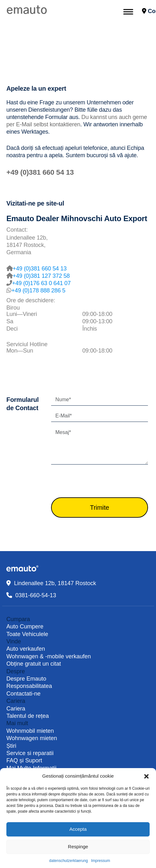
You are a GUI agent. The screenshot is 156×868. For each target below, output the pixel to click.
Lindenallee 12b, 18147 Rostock (55, 583)
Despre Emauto (26, 679)
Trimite (100, 507)
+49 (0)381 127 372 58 (41, 276)
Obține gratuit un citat (34, 664)
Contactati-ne (23, 694)
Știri (11, 746)
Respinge (78, 847)
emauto (27, 10)
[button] (146, 776)
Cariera (16, 709)
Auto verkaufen (26, 649)
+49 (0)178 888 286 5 (38, 290)
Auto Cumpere (25, 626)
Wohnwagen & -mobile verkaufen (49, 656)
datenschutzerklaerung (68, 861)
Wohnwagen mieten (32, 738)
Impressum (101, 861)
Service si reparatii (30, 753)
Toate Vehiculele (27, 634)
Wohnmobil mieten (30, 731)
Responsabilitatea (29, 686)
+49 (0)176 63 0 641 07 (41, 283)
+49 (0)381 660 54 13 (40, 172)
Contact (146, 11)
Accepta (78, 829)
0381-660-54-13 (36, 595)
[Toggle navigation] (128, 11)
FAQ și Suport (24, 760)
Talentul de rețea (28, 716)
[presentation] (100, 482)
